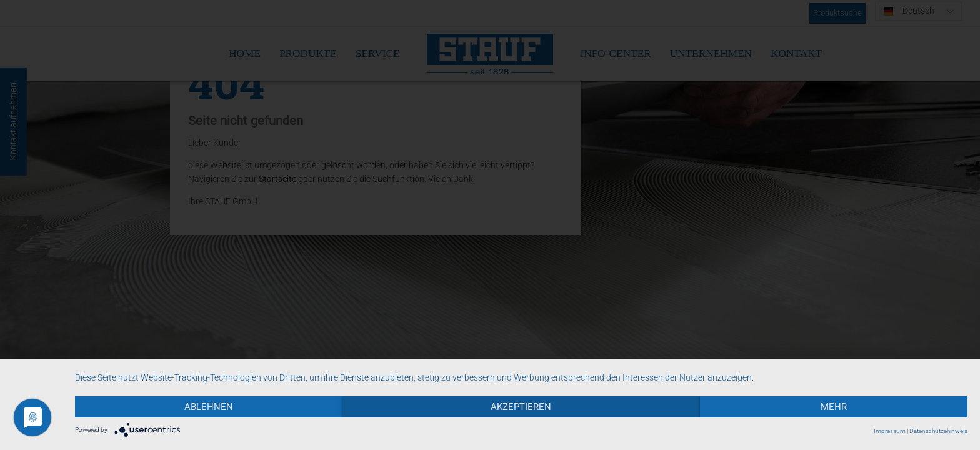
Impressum (890, 431)
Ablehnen (209, 407)
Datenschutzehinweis (938, 431)
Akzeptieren (521, 407)
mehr (834, 407)
